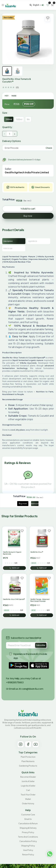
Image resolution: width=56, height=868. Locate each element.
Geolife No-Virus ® (37, 552)
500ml (19, 119)
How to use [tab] (8, 248)
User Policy (28, 850)
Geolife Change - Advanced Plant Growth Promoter (40, 600)
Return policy (28, 855)
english (36, 5)
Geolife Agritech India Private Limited (27, 172)
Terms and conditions (28, 837)
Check (49, 148)
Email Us (28, 819)
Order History (28, 804)
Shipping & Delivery (28, 828)
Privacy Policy (28, 832)
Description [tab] (8, 241)
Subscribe (41, 645)
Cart (28, 790)
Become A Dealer (28, 777)
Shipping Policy (28, 846)
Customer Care (28, 815)
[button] (19, 665)
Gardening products (28, 766)
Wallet (28, 799)
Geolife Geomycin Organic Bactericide (12, 553)
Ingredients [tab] (33, 241)
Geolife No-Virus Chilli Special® (14, 599)
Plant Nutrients (28, 761)
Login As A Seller (28, 786)
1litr (28, 119)
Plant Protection (28, 757)
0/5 (16, 563)
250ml (9, 119)
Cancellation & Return (28, 824)
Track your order (28, 795)
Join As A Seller (28, 781)
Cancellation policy (28, 841)
